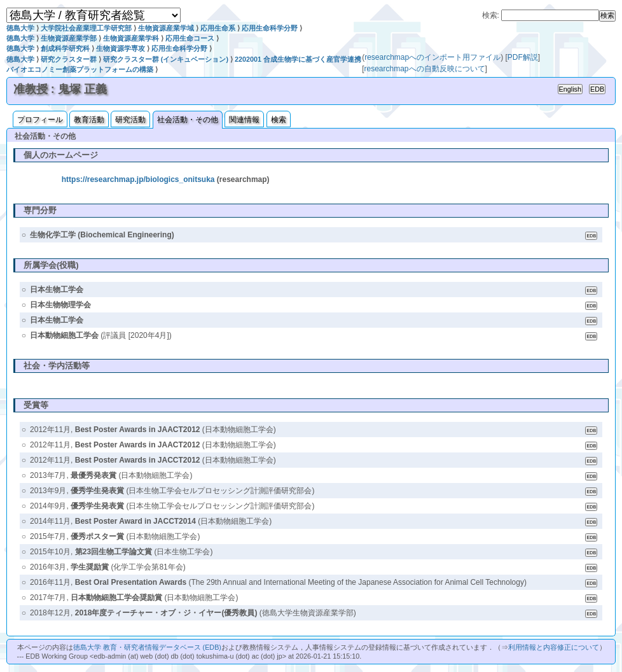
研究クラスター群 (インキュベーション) (166, 59)
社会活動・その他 (188, 120)
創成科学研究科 (65, 48)
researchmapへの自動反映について (424, 69)
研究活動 (130, 120)
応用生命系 (218, 28)
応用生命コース (190, 38)
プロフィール (40, 120)
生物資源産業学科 (131, 38)
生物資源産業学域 (166, 28)
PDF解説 (523, 57)
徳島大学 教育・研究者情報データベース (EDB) (147, 647)
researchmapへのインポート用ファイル (432, 57)
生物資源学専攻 (121, 48)
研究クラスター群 (69, 59)
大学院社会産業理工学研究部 (86, 28)
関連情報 (244, 120)
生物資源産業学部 (69, 38)
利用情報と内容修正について (554, 647)
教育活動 (89, 120)
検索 (279, 120)
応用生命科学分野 (270, 28)
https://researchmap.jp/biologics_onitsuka (138, 179)
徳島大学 (20, 28)
